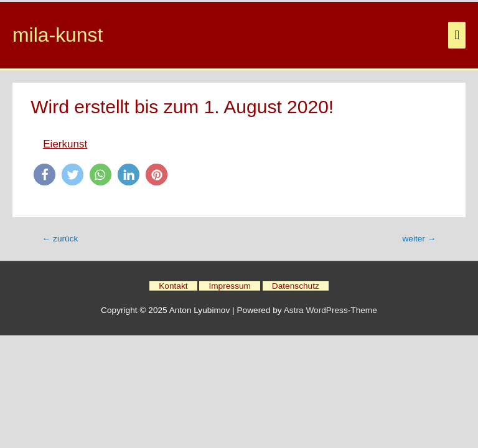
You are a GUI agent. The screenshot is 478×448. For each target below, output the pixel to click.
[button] (45, 175)
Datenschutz (296, 286)
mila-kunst (58, 35)
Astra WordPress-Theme (330, 310)
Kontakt (173, 286)
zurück (60, 239)
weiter (419, 239)
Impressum (230, 286)
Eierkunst (65, 144)
